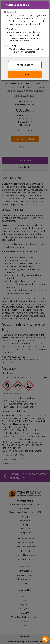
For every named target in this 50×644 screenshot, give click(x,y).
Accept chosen (25, 65)
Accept (25, 74)
